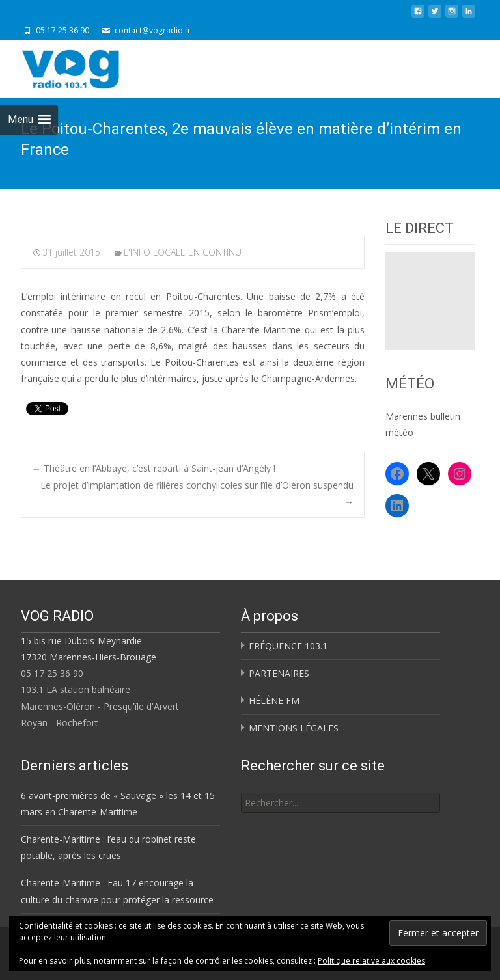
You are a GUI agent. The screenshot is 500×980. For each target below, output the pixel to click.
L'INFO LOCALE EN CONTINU (183, 252)
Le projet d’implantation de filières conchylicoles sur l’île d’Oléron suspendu (197, 493)
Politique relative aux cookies (371, 961)
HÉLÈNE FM (274, 701)
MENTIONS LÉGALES (294, 728)
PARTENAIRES (279, 673)
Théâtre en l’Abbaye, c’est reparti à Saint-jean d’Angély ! (154, 468)
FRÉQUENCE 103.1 (288, 646)
